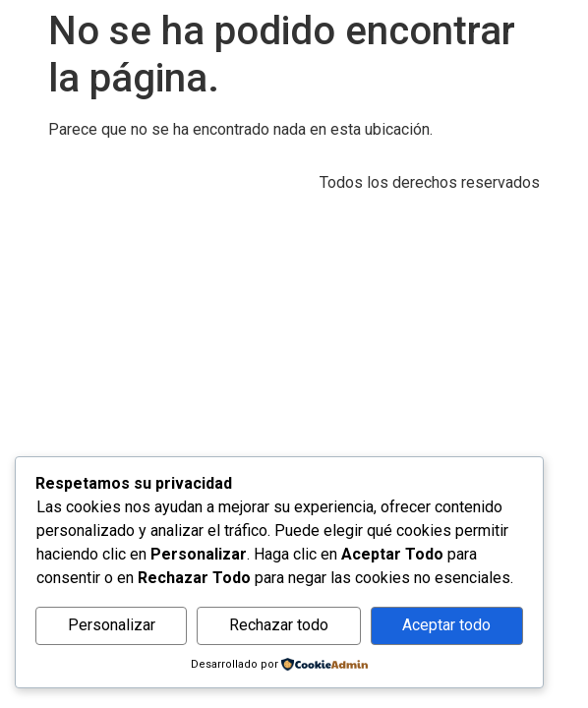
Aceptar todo (446, 625)
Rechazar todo (279, 625)
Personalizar (112, 625)
